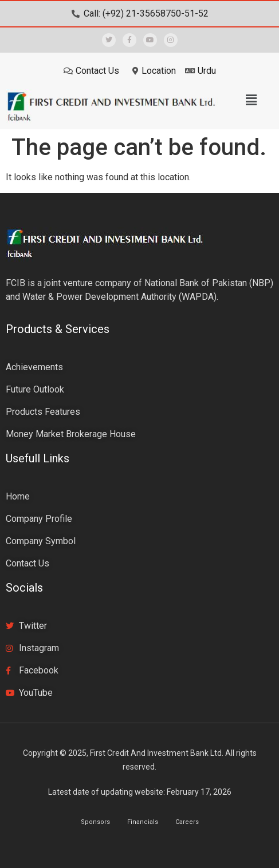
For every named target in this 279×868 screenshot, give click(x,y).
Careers (187, 822)
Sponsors (95, 822)
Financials (143, 822)
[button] (251, 100)
